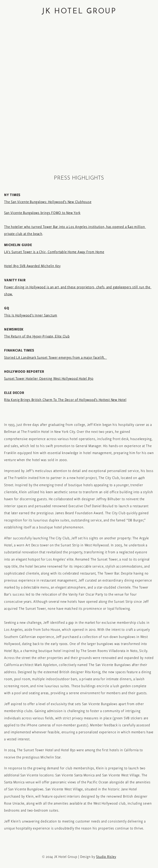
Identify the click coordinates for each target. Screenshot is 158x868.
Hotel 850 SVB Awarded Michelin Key (32, 266)
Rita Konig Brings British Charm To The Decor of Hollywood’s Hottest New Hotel (65, 400)
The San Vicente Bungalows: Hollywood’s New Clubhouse (48, 202)
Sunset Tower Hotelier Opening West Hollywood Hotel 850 (49, 379)
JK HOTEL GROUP (79, 12)
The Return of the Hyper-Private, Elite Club (37, 336)
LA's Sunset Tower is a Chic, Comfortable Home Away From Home (54, 252)
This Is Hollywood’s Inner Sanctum (31, 315)
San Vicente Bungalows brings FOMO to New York (42, 213)
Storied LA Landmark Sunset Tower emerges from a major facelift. (55, 357)
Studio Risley (106, 857)
